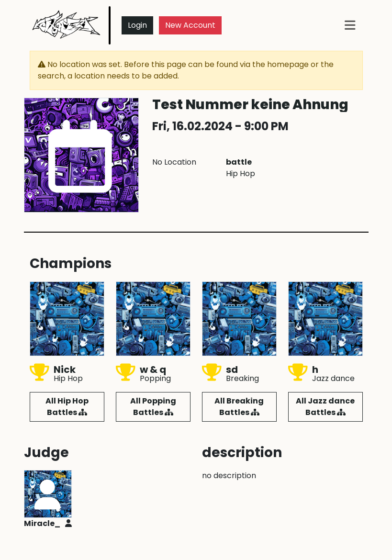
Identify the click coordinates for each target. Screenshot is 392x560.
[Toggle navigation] (350, 25)
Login (137, 25)
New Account (190, 25)
